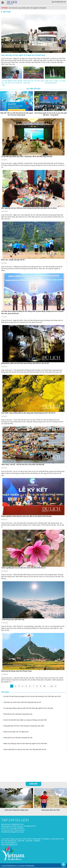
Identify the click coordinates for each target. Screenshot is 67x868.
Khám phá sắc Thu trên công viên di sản (33, 82)
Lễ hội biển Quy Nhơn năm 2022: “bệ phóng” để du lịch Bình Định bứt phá (27, 157)
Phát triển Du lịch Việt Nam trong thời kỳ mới (18, 714)
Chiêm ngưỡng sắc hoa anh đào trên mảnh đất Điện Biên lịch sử (23, 568)
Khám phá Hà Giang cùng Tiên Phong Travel (16, 671)
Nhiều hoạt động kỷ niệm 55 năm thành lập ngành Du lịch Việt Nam (25, 744)
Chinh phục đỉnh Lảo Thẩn (51, 810)
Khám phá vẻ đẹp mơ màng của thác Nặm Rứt (55, 82)
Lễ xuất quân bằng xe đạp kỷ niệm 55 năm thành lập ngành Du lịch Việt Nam (28, 708)
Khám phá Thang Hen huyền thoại (16, 810)
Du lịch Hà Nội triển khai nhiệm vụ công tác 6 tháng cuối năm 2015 (25, 720)
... (48, 686)
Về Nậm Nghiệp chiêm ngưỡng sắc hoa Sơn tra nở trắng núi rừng (12, 83)
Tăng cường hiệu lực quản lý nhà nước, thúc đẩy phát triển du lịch (25, 750)
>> (55, 686)
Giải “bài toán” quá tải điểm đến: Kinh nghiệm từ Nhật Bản (27, 8)
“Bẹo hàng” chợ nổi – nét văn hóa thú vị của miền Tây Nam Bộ (23, 465)
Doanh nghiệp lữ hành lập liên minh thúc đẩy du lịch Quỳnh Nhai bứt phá (26, 516)
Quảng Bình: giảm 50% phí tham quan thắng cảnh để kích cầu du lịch (25, 363)
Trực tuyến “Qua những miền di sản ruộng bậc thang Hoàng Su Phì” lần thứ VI (28, 413)
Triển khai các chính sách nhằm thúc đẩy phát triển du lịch (22, 703)
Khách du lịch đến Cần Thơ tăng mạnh (16, 732)
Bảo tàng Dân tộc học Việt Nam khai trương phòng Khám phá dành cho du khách (29, 208)
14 (51, 686)
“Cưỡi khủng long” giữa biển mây (13, 620)
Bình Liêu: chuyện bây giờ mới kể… (13, 260)
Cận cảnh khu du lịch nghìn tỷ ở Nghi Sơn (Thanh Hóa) (23, 55)
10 (44, 686)
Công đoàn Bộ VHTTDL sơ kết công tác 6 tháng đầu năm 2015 (24, 726)
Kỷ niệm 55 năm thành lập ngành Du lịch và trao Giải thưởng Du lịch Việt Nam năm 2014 (32, 697)
